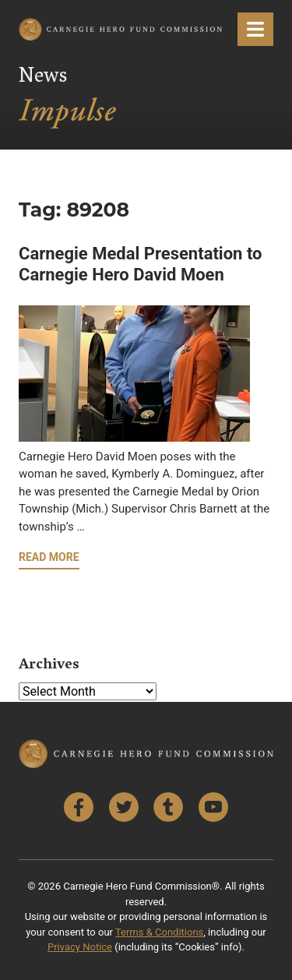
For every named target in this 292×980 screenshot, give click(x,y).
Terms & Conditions (159, 932)
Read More (49, 557)
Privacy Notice (80, 947)
